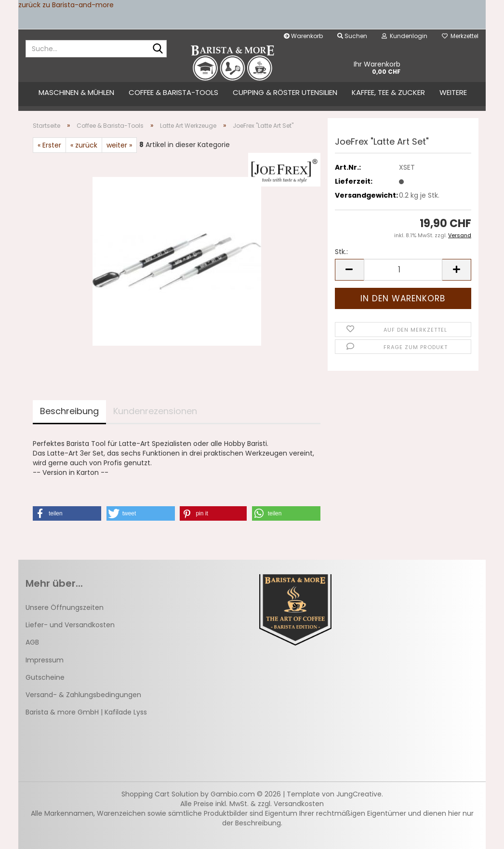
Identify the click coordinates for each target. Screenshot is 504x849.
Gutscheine (45, 677)
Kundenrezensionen (155, 411)
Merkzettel (460, 36)
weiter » (119, 145)
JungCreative (359, 794)
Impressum (45, 660)
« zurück (84, 145)
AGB (32, 642)
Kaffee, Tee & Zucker (388, 92)
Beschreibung (69, 411)
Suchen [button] (352, 36)
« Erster (49, 145)
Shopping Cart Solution (160, 794)
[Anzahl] (403, 270)
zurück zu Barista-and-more (66, 5)
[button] (349, 270)
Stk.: (341, 252)
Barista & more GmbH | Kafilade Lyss (86, 712)
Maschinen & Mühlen (76, 92)
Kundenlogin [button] (405, 36)
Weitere (453, 92)
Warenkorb (303, 36)
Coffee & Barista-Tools (173, 92)
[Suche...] (158, 49)
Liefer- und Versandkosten (70, 625)
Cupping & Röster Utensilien (285, 92)
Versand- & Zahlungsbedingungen (83, 695)
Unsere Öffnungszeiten (65, 607)
